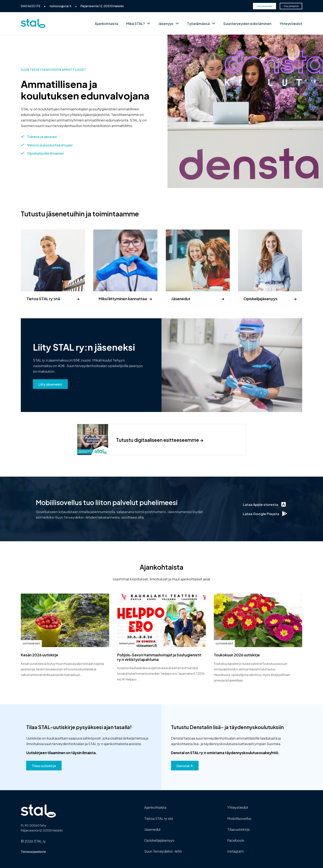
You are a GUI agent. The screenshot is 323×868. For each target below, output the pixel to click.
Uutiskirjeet (31, 643)
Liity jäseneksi (265, 6)
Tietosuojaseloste (33, 851)
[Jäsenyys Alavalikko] (177, 23)
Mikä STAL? (136, 23)
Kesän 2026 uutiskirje (39, 655)
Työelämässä (198, 23)
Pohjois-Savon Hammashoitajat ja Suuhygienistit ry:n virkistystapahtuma (159, 657)
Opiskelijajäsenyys (260, 299)
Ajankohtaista (106, 23)
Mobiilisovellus (239, 818)
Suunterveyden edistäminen (247, 23)
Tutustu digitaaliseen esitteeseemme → (160, 440)
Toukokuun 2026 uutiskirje (237, 655)
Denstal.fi (185, 765)
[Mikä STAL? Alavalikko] (149, 23)
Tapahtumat (127, 643)
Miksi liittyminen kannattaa (123, 299)
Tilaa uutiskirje (44, 765)
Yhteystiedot (291, 23)
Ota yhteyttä (291, 6)
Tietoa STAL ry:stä (43, 299)
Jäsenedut (181, 299)
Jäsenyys (166, 23)
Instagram (235, 851)
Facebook (236, 840)
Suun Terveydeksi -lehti (163, 851)
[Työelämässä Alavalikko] (214, 23)
